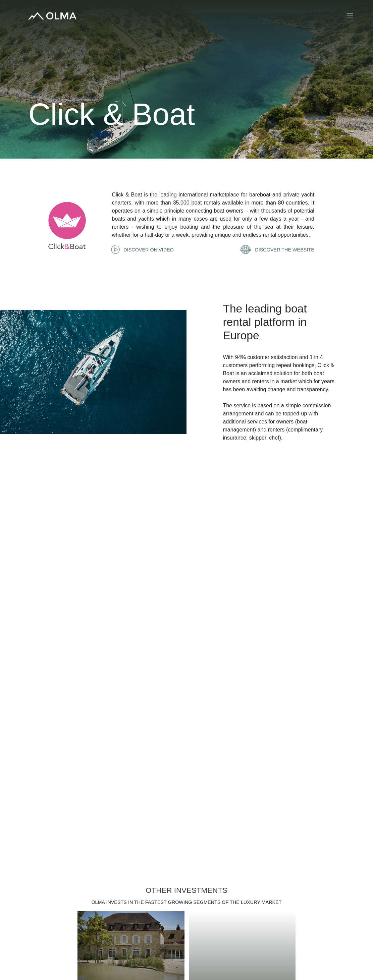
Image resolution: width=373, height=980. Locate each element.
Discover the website (278, 250)
